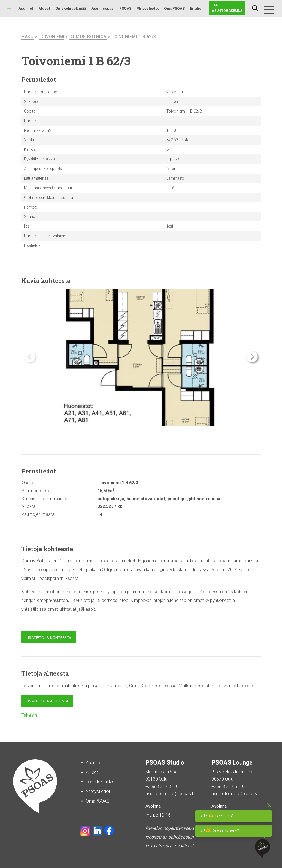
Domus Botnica (88, 37)
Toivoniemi (52, 37)
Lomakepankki (100, 782)
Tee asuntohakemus (227, 8)
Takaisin (29, 715)
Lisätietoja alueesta (47, 701)
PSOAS (125, 8)
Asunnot (26, 8)
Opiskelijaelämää (71, 8)
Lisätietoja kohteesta (49, 637)
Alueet (44, 8)
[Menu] (269, 10)
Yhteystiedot (148, 8)
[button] (252, 357)
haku (28, 37)
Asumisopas (103, 8)
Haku (255, 8)
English (197, 8)
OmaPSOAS (174, 8)
